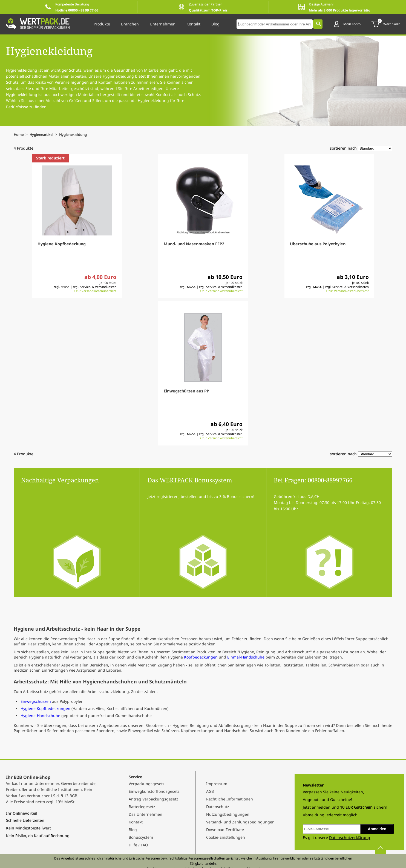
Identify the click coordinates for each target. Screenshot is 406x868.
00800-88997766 (330, 480)
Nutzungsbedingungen (228, 814)
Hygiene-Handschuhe (40, 716)
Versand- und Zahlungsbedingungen (240, 822)
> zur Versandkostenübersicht (95, 291)
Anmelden (377, 829)
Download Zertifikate (225, 830)
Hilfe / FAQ (138, 845)
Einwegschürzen (36, 701)
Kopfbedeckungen (201, 657)
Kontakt (136, 822)
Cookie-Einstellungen (226, 837)
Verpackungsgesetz (147, 784)
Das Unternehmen (146, 814)
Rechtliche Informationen (230, 799)
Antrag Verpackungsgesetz (153, 799)
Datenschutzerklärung (350, 838)
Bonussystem (141, 837)
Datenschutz (218, 807)
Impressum (217, 784)
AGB (210, 791)
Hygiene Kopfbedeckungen (45, 708)
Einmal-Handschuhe (246, 657)
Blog (133, 830)
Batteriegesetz (142, 807)
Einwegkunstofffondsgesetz (154, 791)
